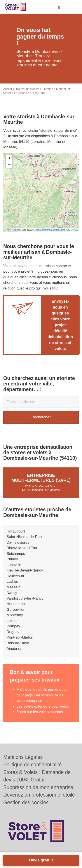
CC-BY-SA (72, 230)
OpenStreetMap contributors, (51, 230)
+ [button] (9, 159)
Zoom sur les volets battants (40, 712)
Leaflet (16, 230)
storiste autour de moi (58, 130)
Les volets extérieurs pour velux (43, 706)
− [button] (9, 165)
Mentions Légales (23, 757)
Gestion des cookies (26, 802)
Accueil (8, 89)
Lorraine (48, 89)
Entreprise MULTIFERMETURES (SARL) (41, 478)
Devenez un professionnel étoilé (39, 795)
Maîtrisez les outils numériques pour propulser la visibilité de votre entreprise (42, 695)
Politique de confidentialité (32, 765)
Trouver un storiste (28, 89)
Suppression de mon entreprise (38, 787)
